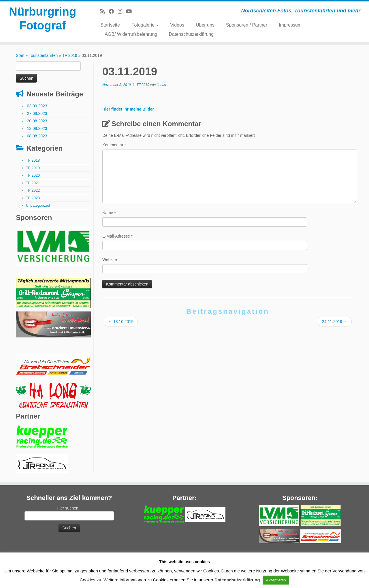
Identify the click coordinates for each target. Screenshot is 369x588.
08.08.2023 (37, 136)
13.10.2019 (121, 322)
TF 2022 (33, 190)
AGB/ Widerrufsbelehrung (131, 34)
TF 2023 (33, 198)
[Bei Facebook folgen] (113, 12)
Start (20, 55)
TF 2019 (70, 55)
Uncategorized (38, 205)
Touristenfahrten (43, 55)
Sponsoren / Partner (247, 25)
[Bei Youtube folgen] (131, 12)
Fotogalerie (145, 25)
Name (109, 213)
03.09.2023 (37, 106)
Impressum (290, 25)
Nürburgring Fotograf (43, 18)
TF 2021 (33, 183)
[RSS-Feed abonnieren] (105, 12)
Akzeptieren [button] (276, 580)
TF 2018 (33, 160)
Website (110, 260)
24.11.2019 (335, 322)
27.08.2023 (37, 113)
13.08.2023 (37, 128)
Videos (177, 25)
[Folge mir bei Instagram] (122, 12)
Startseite (110, 25)
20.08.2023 (37, 121)
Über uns (205, 25)
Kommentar (114, 145)
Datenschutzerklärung (191, 34)
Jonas (161, 85)
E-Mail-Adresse (117, 236)
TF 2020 (33, 175)
